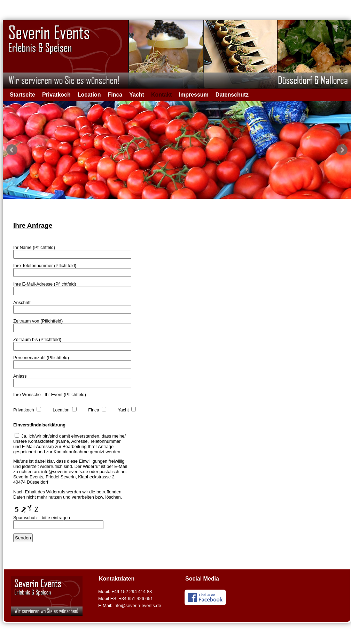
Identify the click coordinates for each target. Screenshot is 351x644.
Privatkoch (56, 95)
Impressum (193, 95)
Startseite (22, 95)
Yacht (137, 95)
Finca (115, 95)
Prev (12, 150)
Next (342, 150)
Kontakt (162, 95)
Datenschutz (232, 95)
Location (89, 95)
